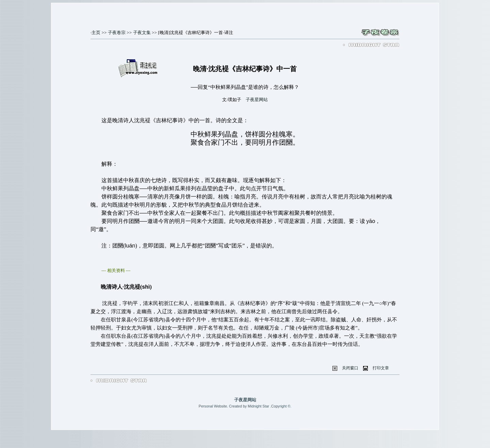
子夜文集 (142, 33)
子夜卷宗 (117, 33)
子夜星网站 (257, 100)
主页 (96, 33)
